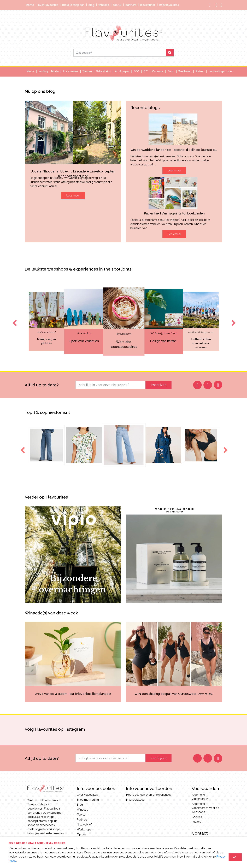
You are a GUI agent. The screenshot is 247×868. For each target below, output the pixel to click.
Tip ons (82, 834)
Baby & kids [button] (103, 71)
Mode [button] (55, 71)
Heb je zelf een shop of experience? (149, 795)
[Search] (120, 53)
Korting (43, 71)
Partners (131, 5)
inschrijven (158, 385)
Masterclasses (135, 800)
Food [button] (171, 71)
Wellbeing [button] (185, 71)
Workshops (84, 830)
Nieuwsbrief (148, 5)
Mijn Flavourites (169, 5)
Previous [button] (14, 320)
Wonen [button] (87, 71)
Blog (91, 5)
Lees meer (73, 196)
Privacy (196, 822)
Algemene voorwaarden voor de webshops (205, 808)
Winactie (104, 5)
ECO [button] (136, 71)
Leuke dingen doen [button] (221, 71)
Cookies (197, 817)
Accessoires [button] (71, 71)
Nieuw (30, 71)
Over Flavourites (48, 5)
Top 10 (117, 5)
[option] (116, 321)
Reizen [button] (200, 71)
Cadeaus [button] (158, 71)
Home (30, 5)
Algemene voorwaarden (200, 797)
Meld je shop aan (73, 5)
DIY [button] (146, 71)
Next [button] (233, 320)
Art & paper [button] (122, 71)
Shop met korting (88, 800)
